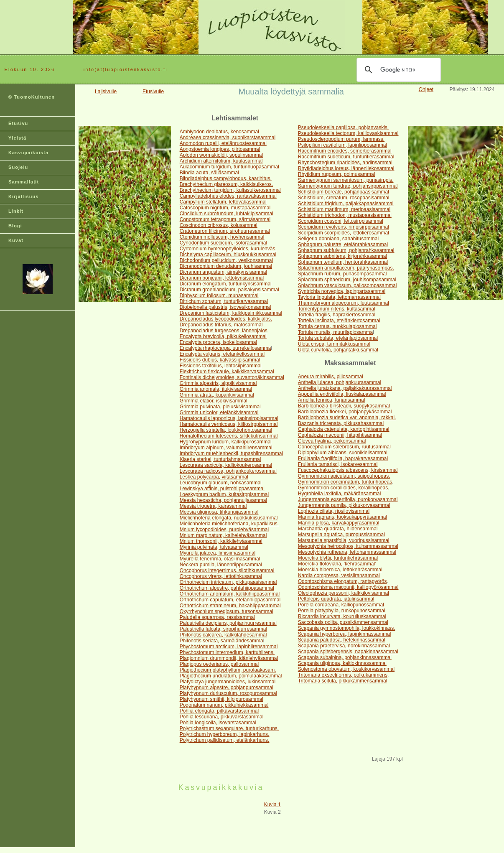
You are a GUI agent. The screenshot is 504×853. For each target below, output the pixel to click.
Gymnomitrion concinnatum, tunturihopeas (345, 482)
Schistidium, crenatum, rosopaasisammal (344, 198)
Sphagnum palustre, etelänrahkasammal (343, 244)
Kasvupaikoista (28, 153)
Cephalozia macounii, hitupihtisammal (340, 435)
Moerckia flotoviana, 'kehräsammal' (337, 564)
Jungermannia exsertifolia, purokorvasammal (348, 499)
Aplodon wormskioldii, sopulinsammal (221, 155)
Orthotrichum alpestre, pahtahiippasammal (227, 588)
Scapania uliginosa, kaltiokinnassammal (342, 663)
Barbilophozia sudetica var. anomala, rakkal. (347, 418)
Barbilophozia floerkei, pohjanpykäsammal (345, 412)
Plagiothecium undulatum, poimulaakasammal (231, 676)
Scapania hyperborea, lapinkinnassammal (345, 634)
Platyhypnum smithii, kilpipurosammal (221, 699)
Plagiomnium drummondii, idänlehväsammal (229, 658)
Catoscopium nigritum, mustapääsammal (225, 208)
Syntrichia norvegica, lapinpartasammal (342, 291)
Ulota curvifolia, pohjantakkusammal (338, 350)
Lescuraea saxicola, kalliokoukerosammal (226, 465)
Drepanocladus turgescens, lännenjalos (224, 331)
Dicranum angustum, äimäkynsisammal (223, 272)
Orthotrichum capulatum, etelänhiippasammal (230, 600)
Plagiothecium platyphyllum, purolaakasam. (228, 670)
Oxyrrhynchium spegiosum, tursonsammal (227, 611)
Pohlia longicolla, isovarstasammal (218, 723)
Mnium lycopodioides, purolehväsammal (224, 530)
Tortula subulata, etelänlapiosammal (338, 338)
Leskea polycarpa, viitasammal (214, 477)
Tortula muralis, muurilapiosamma (335, 332)
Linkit (16, 211)
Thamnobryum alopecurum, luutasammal (344, 303)
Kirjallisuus (24, 196)
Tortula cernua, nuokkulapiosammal (337, 326)
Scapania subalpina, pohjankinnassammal (345, 657)
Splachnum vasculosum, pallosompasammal (347, 285)
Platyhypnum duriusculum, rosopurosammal (228, 693)
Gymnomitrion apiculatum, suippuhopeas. (344, 476)
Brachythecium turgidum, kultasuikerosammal (230, 190)
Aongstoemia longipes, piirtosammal (220, 149)
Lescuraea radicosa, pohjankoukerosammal (228, 471)
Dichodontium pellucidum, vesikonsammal (226, 260)
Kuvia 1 (272, 805)
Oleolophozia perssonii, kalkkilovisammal (344, 593)
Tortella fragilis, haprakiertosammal (337, 315)
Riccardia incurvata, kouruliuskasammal (342, 616)
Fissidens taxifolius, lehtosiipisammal (221, 366)
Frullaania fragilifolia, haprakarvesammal (343, 458)
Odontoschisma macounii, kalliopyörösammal (348, 587)
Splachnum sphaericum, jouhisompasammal (347, 280)
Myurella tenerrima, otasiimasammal (220, 559)
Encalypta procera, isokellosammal (218, 342)
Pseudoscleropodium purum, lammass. (341, 139)
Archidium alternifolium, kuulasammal (221, 161)
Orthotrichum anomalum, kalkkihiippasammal (230, 594)
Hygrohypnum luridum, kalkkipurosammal (226, 442)
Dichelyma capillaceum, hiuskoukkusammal (228, 255)
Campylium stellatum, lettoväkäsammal (223, 202)
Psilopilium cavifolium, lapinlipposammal (342, 145)
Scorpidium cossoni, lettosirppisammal (341, 221)
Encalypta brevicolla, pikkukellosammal (223, 336)
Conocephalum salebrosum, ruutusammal (344, 447)
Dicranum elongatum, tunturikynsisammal (226, 284)
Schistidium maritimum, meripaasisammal (344, 209)
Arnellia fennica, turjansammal (332, 400)
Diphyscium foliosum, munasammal (219, 295)
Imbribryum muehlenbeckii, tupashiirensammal (231, 453)
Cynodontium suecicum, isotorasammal (223, 243)
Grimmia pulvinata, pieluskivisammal (220, 407)
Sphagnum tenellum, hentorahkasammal (343, 262)
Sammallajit (24, 182)
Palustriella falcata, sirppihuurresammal (223, 629)
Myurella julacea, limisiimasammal (218, 553)
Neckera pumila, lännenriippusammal (221, 565)
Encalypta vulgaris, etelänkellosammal (222, 354)
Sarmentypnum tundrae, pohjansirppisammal (348, 186)
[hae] (397, 70)
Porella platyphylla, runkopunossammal (342, 611)
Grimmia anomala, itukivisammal (216, 389)
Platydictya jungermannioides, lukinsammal (228, 682)
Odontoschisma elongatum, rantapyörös (342, 581)
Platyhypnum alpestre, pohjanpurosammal (227, 687)
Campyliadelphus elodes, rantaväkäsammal (228, 196)
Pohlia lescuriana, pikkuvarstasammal (222, 717)
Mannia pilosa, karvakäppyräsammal (339, 523)
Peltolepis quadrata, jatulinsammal (336, 599)
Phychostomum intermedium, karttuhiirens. (227, 652)
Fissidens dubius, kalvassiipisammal (220, 360)
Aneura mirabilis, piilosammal (331, 377)
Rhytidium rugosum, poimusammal (337, 174)
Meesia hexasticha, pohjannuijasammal (223, 500)
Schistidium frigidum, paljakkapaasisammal (346, 204)
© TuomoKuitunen (32, 97)
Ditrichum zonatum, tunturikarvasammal (224, 301)
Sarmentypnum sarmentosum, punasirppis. (346, 180)
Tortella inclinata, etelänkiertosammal (339, 321)
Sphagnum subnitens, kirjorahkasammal (342, 256)
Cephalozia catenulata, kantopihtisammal (344, 429)
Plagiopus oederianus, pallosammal (219, 664)
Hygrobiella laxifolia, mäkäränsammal (340, 494)
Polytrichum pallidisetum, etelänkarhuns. (225, 740)
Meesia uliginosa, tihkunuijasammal (219, 512)
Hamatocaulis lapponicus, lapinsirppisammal (229, 418)
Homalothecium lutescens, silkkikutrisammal (229, 436)
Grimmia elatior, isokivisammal (214, 401)
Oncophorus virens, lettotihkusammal (221, 576)
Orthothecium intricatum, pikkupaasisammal (228, 582)
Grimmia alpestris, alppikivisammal (218, 383)
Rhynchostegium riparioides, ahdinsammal (345, 163)
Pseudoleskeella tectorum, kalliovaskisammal (348, 133)
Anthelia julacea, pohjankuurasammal (340, 382)
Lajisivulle (106, 92)
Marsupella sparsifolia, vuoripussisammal (344, 540)
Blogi (15, 226)
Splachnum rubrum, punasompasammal (342, 274)
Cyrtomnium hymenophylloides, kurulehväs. (228, 249)
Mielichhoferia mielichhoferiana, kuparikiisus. (229, 524)
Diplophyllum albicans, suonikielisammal (343, 453)
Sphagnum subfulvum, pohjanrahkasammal (346, 250)
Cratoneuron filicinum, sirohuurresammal (225, 231)
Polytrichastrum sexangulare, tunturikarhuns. (229, 728)
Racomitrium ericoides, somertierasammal (345, 151)
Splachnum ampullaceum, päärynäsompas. (346, 268)
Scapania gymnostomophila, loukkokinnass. (347, 628)
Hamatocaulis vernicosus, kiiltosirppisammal (229, 424)
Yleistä (17, 138)
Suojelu (18, 167)
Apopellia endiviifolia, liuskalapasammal (342, 394)
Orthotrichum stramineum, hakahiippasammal (230, 606)
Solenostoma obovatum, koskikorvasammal (346, 669)
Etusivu (18, 123)
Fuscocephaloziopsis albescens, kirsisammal (348, 470)
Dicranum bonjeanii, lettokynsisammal (222, 278)
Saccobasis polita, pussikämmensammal (343, 622)
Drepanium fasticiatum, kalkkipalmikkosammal (231, 313)
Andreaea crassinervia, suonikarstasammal (228, 137)
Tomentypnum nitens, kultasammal (337, 309)
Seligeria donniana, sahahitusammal (338, 239)
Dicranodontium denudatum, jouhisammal (226, 266)
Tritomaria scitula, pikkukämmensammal (343, 681)
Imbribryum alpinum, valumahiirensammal (226, 448)
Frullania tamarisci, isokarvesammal (338, 464)
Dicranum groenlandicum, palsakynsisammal (229, 290)
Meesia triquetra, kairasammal (213, 506)
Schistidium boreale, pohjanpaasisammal (344, 192)
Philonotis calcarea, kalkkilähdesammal (223, 635)
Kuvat (16, 240)
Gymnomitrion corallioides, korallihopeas (343, 488)
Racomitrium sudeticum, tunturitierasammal (346, 157)
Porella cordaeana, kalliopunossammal (341, 605)
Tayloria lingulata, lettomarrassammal (339, 297)
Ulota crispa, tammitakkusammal (334, 344)
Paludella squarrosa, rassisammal (217, 617)
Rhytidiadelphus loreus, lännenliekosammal (346, 168)
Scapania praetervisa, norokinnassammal (344, 646)
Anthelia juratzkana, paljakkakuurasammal (345, 388)
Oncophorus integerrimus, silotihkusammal (227, 570)
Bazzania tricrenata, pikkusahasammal (341, 423)
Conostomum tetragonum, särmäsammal (225, 219)
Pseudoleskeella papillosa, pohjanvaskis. (343, 127)
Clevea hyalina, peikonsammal (332, 441)
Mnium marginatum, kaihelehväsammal (223, 535)
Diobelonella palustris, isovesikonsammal (225, 307)
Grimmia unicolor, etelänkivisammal (219, 412)
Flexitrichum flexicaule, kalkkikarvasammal (227, 372)
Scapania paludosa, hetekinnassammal (342, 640)
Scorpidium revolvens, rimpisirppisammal (344, 227)
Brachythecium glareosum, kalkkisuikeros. (226, 184)
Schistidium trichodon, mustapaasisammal (345, 215)
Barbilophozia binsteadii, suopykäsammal (344, 406)
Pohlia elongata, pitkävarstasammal (219, 711)
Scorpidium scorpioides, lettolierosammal (344, 233)
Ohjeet (426, 89)
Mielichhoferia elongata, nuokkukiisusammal (229, 518)
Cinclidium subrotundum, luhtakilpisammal (227, 214)
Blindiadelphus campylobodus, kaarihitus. (226, 178)
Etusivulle (153, 92)
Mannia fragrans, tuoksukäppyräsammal (342, 517)
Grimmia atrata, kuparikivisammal (217, 395)
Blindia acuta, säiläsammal (209, 173)
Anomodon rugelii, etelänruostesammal (223, 143)
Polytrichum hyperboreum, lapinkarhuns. (225, 734)
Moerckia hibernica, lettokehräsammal (340, 570)
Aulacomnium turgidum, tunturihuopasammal (229, 167)
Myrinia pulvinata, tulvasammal (214, 547)
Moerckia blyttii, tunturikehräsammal (338, 558)
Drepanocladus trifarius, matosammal (221, 325)
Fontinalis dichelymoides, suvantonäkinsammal (232, 377)
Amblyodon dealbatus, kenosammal (219, 132)
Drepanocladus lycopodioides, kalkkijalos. (226, 319)
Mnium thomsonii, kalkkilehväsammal (221, 541)
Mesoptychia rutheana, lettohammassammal (347, 552)
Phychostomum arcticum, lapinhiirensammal (229, 647)
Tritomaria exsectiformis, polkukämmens (343, 675)
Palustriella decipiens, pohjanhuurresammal (228, 623)
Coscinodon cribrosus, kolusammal (219, 225)
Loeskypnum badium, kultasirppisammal (224, 494)
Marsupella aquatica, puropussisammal (341, 535)
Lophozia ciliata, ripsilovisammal (334, 511)
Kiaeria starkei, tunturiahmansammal (220, 459)
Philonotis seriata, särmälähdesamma (221, 641)
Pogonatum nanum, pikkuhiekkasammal (224, 705)
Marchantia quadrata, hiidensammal (338, 529)
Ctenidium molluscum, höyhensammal (222, 237)
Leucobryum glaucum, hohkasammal (221, 483)
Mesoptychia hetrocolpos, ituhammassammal (348, 546)
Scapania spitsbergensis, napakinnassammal (348, 652)
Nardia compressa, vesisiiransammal (339, 575)
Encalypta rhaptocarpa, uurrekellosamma (225, 348)
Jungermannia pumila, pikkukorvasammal (344, 505)
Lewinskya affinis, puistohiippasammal (222, 489)
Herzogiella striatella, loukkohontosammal (226, 430)
